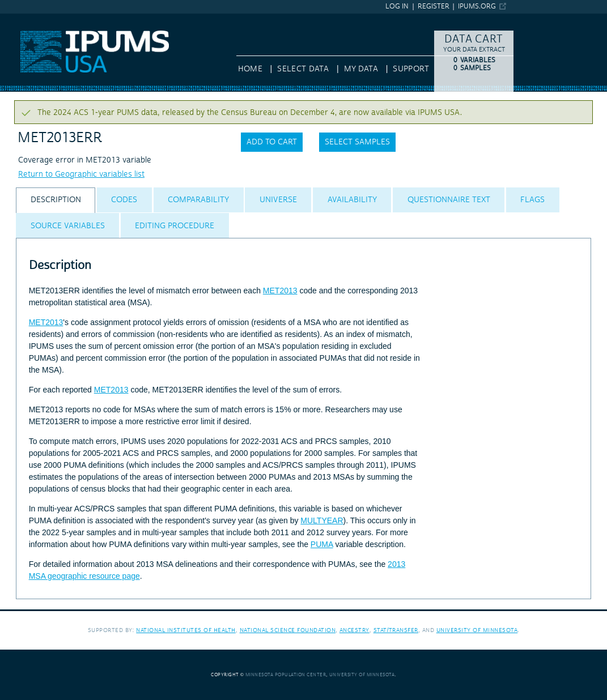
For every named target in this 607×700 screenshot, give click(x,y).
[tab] (56, 200)
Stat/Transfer (396, 630)
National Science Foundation (288, 630)
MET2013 (280, 291)
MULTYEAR (322, 520)
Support (411, 69)
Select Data (303, 69)
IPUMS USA (21, 19)
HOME (250, 69)
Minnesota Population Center (286, 675)
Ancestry (355, 630)
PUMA (322, 544)
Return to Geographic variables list (81, 174)
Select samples (357, 142)
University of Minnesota (477, 630)
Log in (397, 7)
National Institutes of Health (186, 630)
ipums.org (477, 7)
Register (434, 7)
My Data (361, 69)
